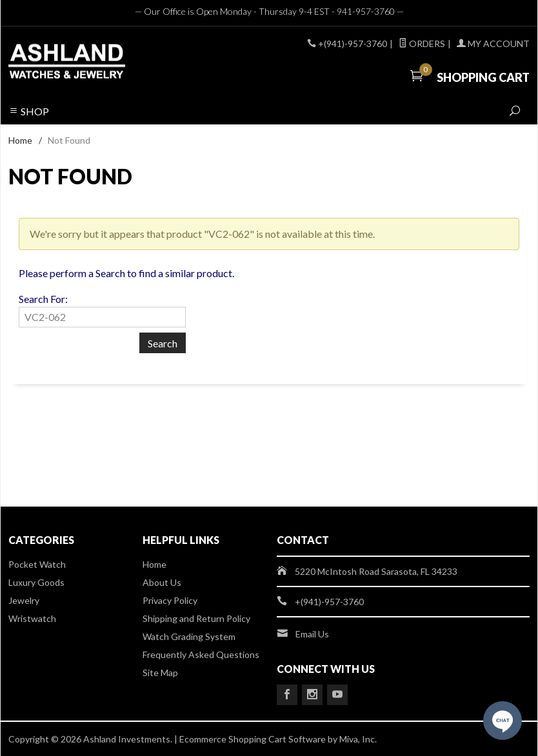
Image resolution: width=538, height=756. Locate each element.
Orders (422, 44)
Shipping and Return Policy (196, 618)
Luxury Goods (36, 582)
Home (20, 140)
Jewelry (24, 600)
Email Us (312, 634)
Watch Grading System (189, 636)
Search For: (43, 299)
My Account (493, 44)
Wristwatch (32, 618)
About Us (162, 582)
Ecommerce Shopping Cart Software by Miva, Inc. (278, 739)
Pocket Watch (37, 564)
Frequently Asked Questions (201, 654)
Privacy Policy (170, 600)
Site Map (160, 673)
